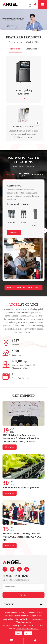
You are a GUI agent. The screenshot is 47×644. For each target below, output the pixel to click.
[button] (38, 123)
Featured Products (23, 37)
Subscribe (23, 595)
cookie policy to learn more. (27, 629)
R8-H (24, 222)
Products (9, 604)
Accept (28, 633)
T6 (24, 98)
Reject (18, 633)
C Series (12, 222)
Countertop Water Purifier (23, 127)
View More (14, 233)
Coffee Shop (14, 186)
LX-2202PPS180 (35, 224)
